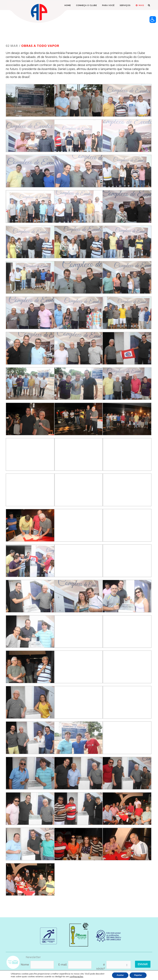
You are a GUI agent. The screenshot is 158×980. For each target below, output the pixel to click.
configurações (76, 977)
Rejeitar (138, 975)
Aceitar (120, 975)
